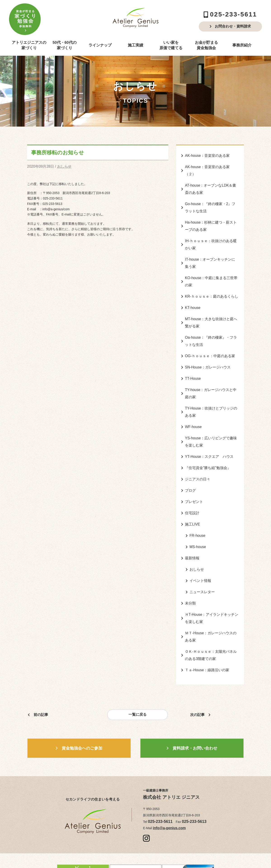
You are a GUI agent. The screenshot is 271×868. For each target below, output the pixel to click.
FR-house (197, 508)
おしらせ (64, 166)
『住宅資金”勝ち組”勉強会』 (208, 444)
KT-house (193, 296)
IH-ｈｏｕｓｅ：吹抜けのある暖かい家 (211, 237)
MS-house (198, 518)
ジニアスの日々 (198, 455)
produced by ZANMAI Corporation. (179, 853)
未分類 (190, 571)
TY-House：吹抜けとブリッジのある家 (211, 392)
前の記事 (41, 677)
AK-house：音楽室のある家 (207, 155)
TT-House (193, 361)
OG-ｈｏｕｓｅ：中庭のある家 (210, 340)
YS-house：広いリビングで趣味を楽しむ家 (211, 420)
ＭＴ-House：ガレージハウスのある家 (211, 602)
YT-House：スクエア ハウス (209, 434)
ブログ (190, 465)
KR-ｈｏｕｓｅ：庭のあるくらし (212, 285)
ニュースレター (202, 560)
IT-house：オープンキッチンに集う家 (210, 254)
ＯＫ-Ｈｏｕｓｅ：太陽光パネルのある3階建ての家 (211, 619)
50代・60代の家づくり (65, 45)
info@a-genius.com (167, 789)
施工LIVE (193, 497)
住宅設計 (192, 486)
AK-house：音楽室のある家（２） (207, 169)
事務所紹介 (242, 45)
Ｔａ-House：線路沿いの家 (207, 633)
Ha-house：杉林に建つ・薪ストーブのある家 (211, 220)
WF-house (193, 406)
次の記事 (197, 677)
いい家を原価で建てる (171, 45)
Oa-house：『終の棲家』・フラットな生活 (211, 326)
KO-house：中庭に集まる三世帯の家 (211, 271)
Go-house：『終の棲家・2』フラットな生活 (210, 203)
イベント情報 (200, 550)
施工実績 (135, 45)
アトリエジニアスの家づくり (29, 45)
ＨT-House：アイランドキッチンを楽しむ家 (212, 585)
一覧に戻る (138, 677)
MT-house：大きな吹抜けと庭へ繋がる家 (211, 309)
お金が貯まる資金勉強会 (206, 45)
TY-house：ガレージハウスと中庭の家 (211, 375)
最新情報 (192, 529)
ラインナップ (100, 45)
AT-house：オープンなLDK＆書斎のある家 (210, 186)
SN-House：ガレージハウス (208, 351)
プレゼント (194, 476)
